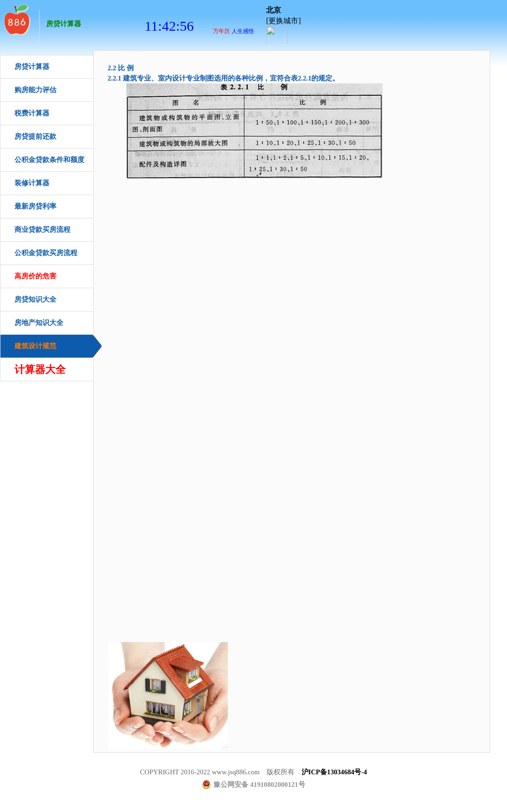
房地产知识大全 (39, 323)
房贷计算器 (64, 24)
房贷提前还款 (35, 136)
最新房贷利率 (35, 206)
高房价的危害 (35, 276)
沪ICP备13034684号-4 (334, 772)
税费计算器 (32, 113)
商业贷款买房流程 (42, 230)
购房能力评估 (35, 90)
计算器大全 (40, 369)
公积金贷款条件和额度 (49, 160)
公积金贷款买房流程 (46, 253)
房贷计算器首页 (16, 19)
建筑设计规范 (35, 346)
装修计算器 (32, 183)
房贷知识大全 (35, 299)
